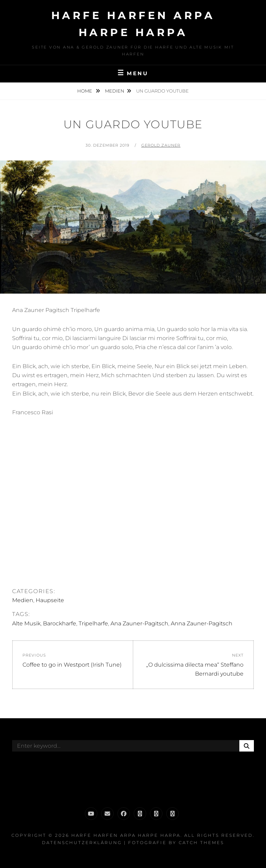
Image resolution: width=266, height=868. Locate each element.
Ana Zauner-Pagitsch (139, 623)
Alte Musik (26, 623)
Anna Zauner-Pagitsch (202, 623)
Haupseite (50, 600)
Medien (115, 91)
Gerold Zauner (161, 145)
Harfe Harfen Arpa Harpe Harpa (126, 835)
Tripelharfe (93, 623)
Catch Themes (201, 843)
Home (85, 91)
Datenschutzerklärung (82, 843)
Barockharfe (60, 623)
